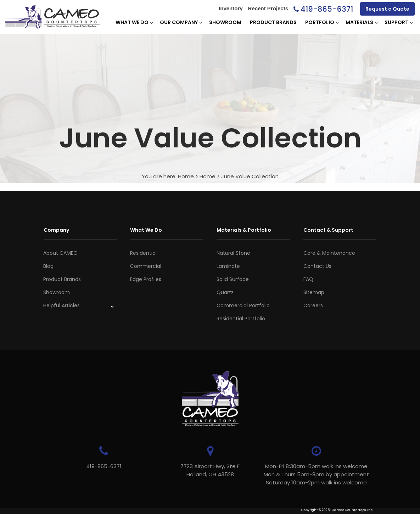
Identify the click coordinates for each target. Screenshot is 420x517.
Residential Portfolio (241, 319)
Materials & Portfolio (244, 230)
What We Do (132, 22)
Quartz (225, 292)
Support (396, 22)
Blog (48, 266)
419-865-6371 (327, 9)
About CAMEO (60, 253)
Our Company (179, 22)
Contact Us (317, 266)
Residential (143, 253)
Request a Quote (387, 9)
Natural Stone (233, 253)
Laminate (228, 266)
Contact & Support (328, 230)
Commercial (146, 266)
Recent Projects (268, 8)
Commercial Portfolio (243, 305)
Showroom (225, 22)
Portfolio (320, 22)
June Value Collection (250, 176)
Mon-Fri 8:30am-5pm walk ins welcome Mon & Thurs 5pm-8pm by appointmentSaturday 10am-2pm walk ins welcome (316, 474)
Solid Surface (233, 279)
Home (186, 176)
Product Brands (273, 22)
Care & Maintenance (329, 253)
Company (56, 230)
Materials (359, 22)
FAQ (308, 279)
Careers (313, 305)
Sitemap (314, 292)
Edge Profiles (146, 279)
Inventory (231, 8)
